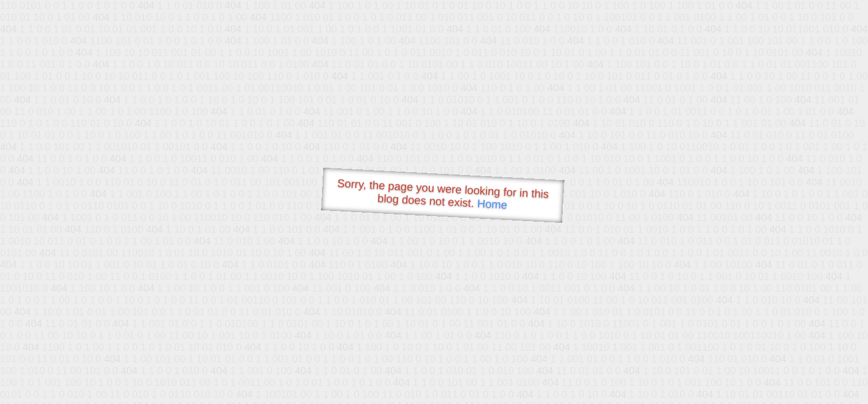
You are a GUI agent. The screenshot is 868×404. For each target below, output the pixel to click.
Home (492, 204)
